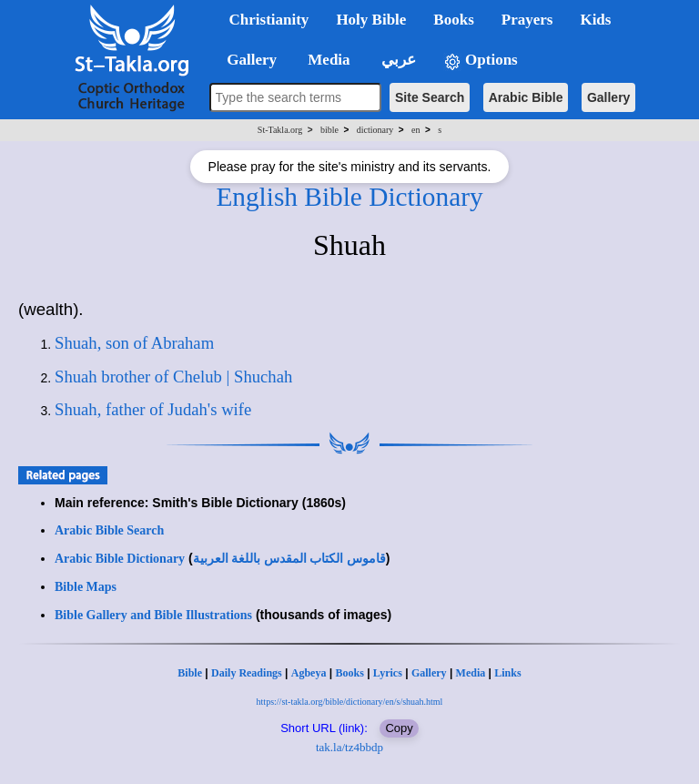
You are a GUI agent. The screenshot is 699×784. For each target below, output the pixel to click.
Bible (190, 673)
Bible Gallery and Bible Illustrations (153, 615)
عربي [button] (397, 60)
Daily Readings (247, 673)
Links (507, 673)
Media (471, 673)
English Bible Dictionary (349, 197)
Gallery (608, 97)
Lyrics (388, 673)
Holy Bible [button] (371, 20)
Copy (399, 728)
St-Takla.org (280, 130)
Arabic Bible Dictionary (120, 559)
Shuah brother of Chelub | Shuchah (173, 377)
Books (349, 673)
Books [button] (453, 20)
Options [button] (481, 61)
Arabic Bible (526, 97)
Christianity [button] (269, 20)
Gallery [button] (247, 60)
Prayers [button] (527, 20)
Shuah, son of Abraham (134, 343)
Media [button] (327, 60)
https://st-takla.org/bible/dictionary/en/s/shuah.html (350, 702)
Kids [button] (595, 20)
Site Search (430, 97)
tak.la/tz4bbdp (349, 747)
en (415, 130)
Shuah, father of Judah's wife (153, 409)
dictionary (375, 130)
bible (329, 130)
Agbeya (309, 673)
